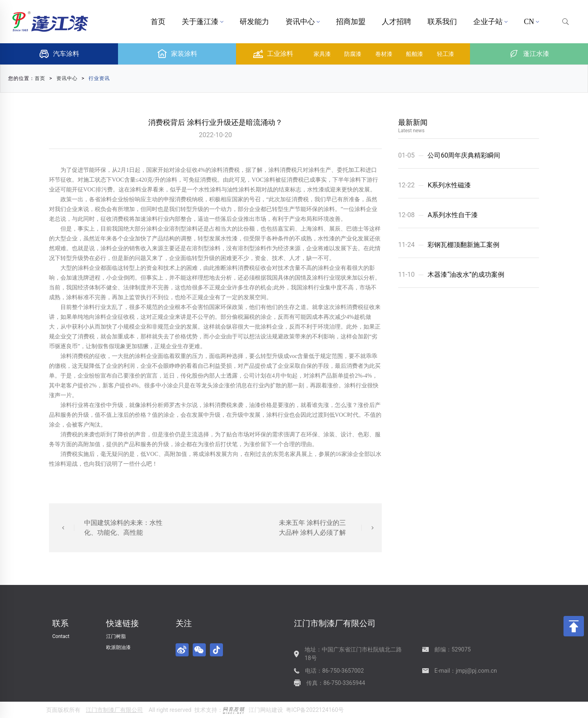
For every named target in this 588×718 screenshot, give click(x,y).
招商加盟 (351, 22)
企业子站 (490, 22)
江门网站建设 (266, 710)
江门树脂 (116, 636)
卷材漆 (384, 54)
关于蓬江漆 (203, 22)
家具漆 (322, 54)
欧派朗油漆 (118, 647)
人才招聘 (396, 22)
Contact (61, 636)
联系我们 (442, 22)
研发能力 (254, 22)
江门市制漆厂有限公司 (114, 710)
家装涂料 (177, 54)
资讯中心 (303, 22)
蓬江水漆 (529, 54)
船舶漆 (414, 54)
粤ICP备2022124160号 (315, 710)
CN (531, 22)
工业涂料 (273, 54)
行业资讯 (99, 78)
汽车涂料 (59, 54)
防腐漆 (353, 54)
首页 (158, 22)
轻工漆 (445, 54)
